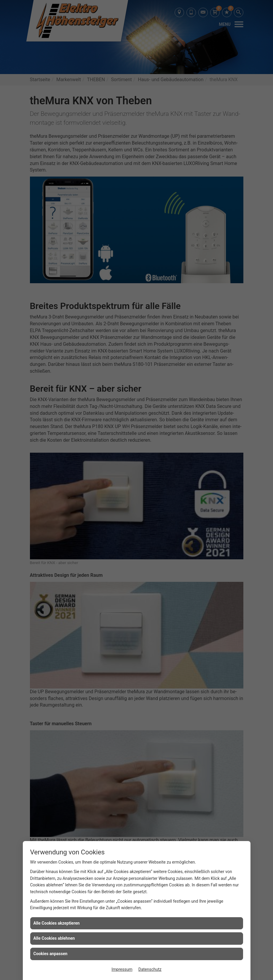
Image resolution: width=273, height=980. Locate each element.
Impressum (122, 969)
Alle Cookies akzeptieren (57, 923)
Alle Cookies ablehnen (54, 938)
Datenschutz (150, 969)
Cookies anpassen (51, 954)
